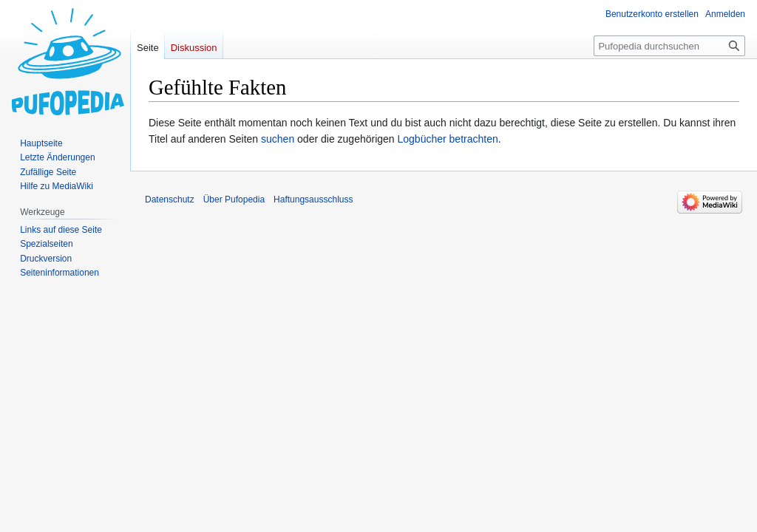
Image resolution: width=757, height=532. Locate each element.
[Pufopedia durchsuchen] (669, 46)
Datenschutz (170, 199)
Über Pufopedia (234, 199)
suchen (278, 139)
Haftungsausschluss (313, 199)
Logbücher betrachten (448, 139)
